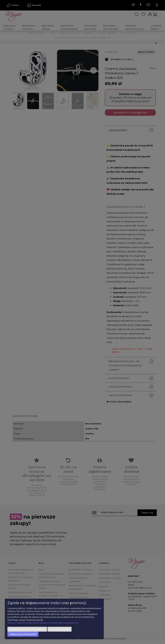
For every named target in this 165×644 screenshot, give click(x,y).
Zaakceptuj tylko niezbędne (27, 629)
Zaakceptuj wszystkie (23, 634)
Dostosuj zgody (60, 629)
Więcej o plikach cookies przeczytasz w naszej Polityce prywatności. (43, 623)
